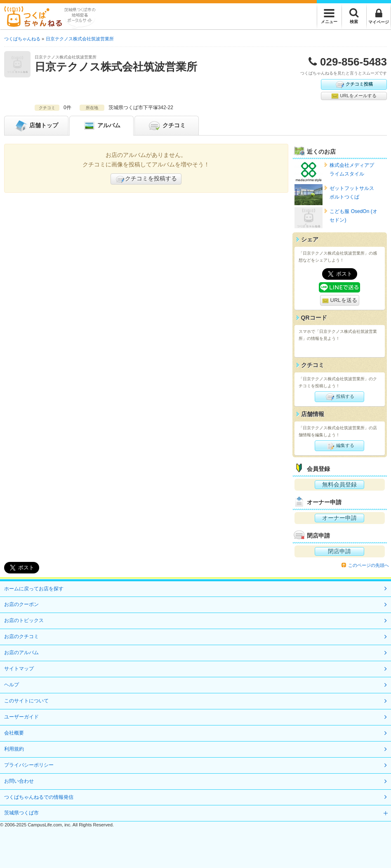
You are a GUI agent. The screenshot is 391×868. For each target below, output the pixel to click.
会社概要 (14, 733)
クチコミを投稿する (146, 179)
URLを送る (340, 301)
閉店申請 (339, 551)
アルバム (101, 126)
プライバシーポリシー (29, 765)
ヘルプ (12, 685)
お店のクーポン (21, 604)
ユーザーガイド (21, 717)
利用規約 (14, 749)
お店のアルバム (21, 653)
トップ (36, 126)
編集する (340, 446)
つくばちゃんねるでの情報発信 (39, 797)
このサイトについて (26, 701)
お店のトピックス (24, 620)
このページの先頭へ (369, 565)
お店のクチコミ (21, 636)
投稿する (340, 397)
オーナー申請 (339, 518)
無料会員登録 (339, 484)
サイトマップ (19, 669)
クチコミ (167, 126)
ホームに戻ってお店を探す (34, 589)
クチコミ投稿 (354, 84)
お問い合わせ (19, 781)
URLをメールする (354, 96)
